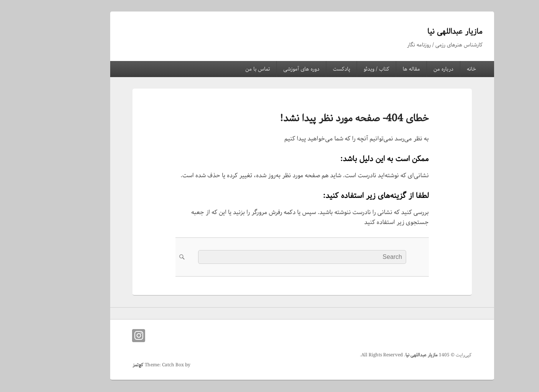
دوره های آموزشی (269, 69)
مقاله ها (379, 69)
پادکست (309, 69)
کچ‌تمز (105, 365)
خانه (439, 69)
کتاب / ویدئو (344, 69)
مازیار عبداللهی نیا (422, 32)
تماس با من (225, 69)
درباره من (411, 69)
